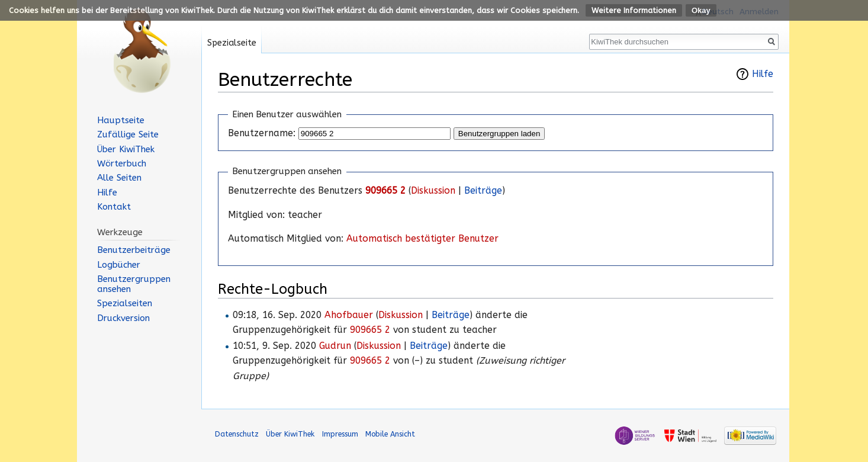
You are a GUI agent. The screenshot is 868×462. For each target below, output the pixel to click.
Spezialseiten (125, 303)
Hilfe (763, 74)
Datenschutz (237, 434)
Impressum (340, 434)
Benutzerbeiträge (134, 250)
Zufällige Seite (128, 134)
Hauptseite (121, 120)
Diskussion (433, 191)
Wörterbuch (122, 163)
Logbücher (119, 265)
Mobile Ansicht (390, 434)
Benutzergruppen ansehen (134, 284)
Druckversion (123, 318)
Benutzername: (262, 133)
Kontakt (114, 207)
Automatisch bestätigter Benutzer (422, 239)
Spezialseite (232, 43)
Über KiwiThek (126, 149)
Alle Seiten (119, 178)
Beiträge (483, 191)
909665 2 (385, 191)
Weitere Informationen (634, 10)
